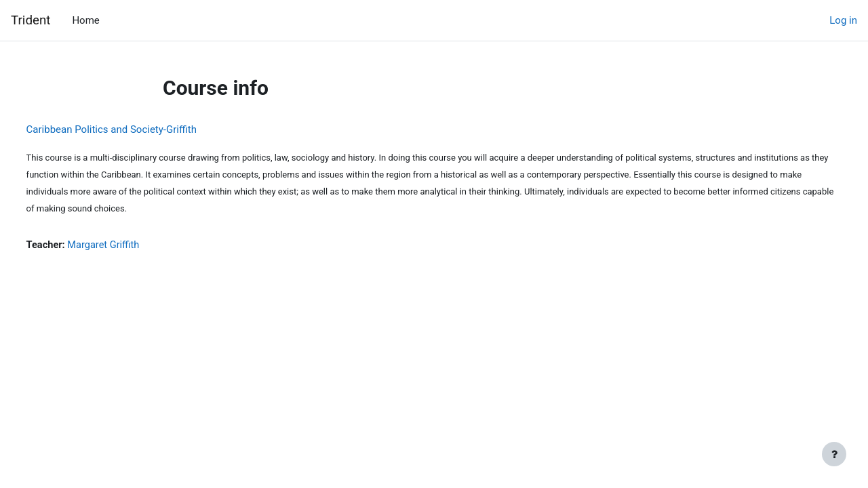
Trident (31, 20)
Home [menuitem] (85, 20)
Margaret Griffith (131, 245)
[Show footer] (834, 454)
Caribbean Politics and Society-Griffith (137, 129)
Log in (843, 20)
